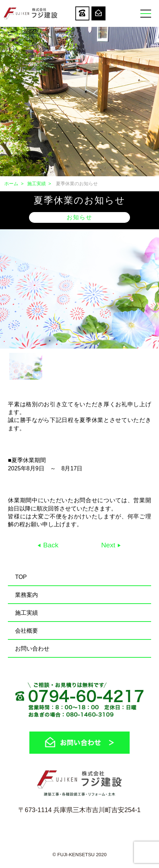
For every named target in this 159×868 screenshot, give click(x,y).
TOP (21, 577)
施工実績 (37, 184)
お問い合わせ (32, 649)
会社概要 (26, 631)
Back (50, 545)
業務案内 (26, 595)
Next (109, 545)
